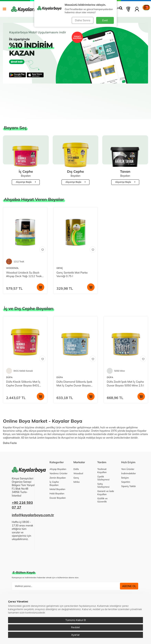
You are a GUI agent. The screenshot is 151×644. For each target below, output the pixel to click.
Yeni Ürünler (128, 443)
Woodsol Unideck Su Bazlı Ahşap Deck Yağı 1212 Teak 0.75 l (24, 249)
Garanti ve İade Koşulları (106, 467)
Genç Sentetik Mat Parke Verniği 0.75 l (72, 248)
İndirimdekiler (129, 447)
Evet (105, 20)
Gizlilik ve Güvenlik (102, 474)
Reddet (75, 627)
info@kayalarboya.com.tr (33, 489)
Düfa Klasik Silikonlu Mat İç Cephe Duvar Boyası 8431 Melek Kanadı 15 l (23, 358)
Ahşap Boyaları (58, 443)
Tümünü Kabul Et (76, 620)
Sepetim (126, 456)
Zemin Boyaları (58, 452)
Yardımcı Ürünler (58, 447)
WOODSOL (12, 242)
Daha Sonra (82, 20)
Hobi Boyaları (57, 467)
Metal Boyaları (57, 463)
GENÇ (60, 242)
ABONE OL (129, 560)
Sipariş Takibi (129, 460)
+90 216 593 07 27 (22, 479)
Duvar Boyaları (58, 472)
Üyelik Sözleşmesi (103, 452)
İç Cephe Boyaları (54, 457)
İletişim (125, 452)
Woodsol (78, 447)
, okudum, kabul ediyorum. (39, 569)
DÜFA (9, 351)
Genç (76, 452)
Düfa (76, 443)
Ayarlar (75, 635)
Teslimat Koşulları (102, 445)
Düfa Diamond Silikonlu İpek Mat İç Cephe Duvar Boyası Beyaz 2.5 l (74, 358)
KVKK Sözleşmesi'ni (27, 569)
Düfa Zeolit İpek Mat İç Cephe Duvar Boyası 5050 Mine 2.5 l (125, 358)
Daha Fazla (10, 417)
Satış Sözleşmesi (103, 459)
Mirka (77, 456)
